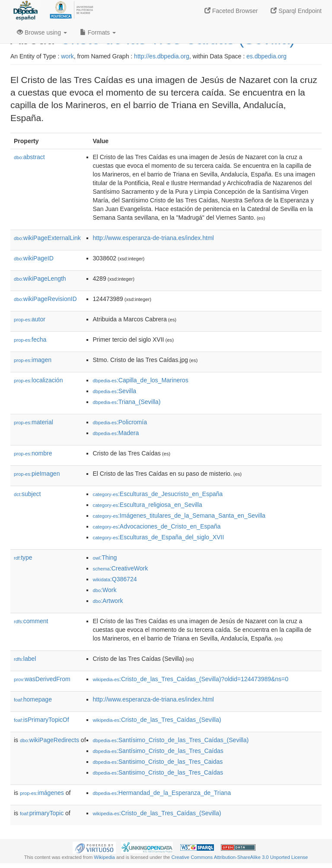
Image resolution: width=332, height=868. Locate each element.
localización (38, 380)
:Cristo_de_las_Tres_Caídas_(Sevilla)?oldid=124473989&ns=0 (191, 679)
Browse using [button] (42, 32)
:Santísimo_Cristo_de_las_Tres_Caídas (158, 751)
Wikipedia (104, 857)
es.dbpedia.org (267, 56)
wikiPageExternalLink (47, 238)
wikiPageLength (40, 279)
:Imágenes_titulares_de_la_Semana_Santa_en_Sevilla (179, 516)
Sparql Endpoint (296, 11)
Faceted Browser (231, 11)
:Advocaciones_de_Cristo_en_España (157, 526)
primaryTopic (42, 813)
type (23, 557)
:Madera (116, 433)
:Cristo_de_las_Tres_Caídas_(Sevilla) (157, 720)
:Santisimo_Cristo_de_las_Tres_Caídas (158, 772)
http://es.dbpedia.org (162, 56)
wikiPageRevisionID (45, 299)
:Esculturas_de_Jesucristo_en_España (158, 494)
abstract (29, 157)
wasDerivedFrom (42, 679)
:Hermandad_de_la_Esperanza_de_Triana (162, 793)
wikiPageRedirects (49, 740)
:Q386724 (115, 579)
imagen (33, 360)
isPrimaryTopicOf (41, 720)
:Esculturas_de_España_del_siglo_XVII (159, 537)
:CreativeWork (121, 568)
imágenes (42, 793)
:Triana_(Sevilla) (127, 402)
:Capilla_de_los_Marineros (141, 380)
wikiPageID (34, 258)
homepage (33, 699)
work (67, 56)
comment (31, 621)
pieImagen (37, 474)
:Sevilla (115, 391)
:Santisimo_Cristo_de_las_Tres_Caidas (158, 762)
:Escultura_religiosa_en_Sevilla (148, 505)
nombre (33, 453)
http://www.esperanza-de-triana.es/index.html (153, 238)
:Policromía (120, 422)
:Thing (105, 557)
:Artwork (108, 601)
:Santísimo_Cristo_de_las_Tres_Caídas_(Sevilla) (171, 740)
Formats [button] (98, 32)
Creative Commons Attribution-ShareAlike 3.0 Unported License (239, 857)
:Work (105, 590)
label (25, 659)
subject (27, 494)
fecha (30, 340)
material (34, 422)
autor (30, 319)
